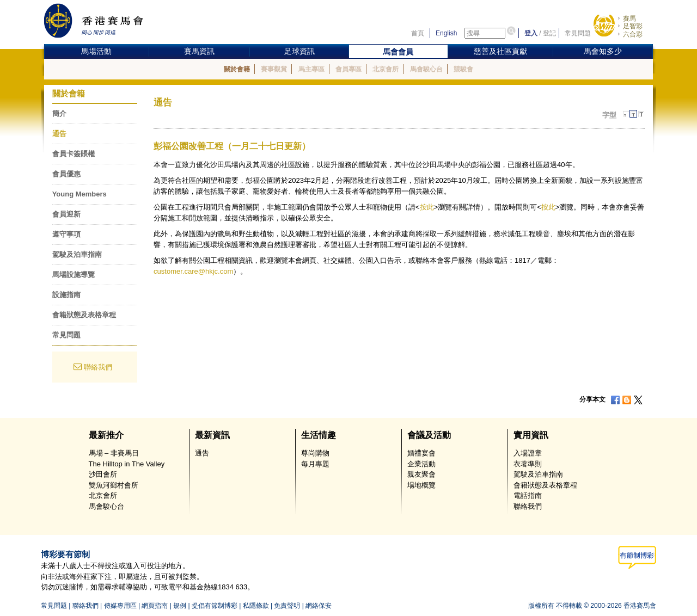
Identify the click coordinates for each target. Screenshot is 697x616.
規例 (180, 606)
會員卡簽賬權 (74, 154)
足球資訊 (299, 51)
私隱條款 (256, 606)
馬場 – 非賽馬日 (114, 453)
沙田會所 (103, 474)
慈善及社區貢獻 (500, 51)
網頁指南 (155, 606)
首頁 (418, 33)
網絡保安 (319, 606)
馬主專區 (311, 69)
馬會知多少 (603, 51)
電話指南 (528, 495)
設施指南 (66, 295)
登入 (531, 33)
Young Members (80, 194)
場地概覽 (421, 485)
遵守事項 (66, 234)
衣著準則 (528, 464)
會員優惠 (66, 174)
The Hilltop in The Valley (127, 464)
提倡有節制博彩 (215, 606)
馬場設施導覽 (74, 275)
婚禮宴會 (421, 453)
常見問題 (578, 33)
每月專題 (315, 464)
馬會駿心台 (426, 69)
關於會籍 (237, 69)
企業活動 (421, 464)
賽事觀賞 (274, 69)
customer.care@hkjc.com (193, 271)
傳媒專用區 (120, 606)
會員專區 (348, 69)
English (446, 33)
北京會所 (386, 69)
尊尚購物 (315, 453)
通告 (59, 134)
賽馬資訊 (199, 51)
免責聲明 (287, 606)
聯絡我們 (98, 367)
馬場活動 (96, 51)
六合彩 (633, 34)
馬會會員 (398, 52)
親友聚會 (421, 474)
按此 (427, 207)
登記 (549, 33)
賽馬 (629, 19)
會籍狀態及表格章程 (84, 315)
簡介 (59, 113)
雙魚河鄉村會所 (114, 485)
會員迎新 (66, 214)
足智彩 (633, 26)
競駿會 (463, 69)
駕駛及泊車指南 (77, 254)
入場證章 (528, 453)
